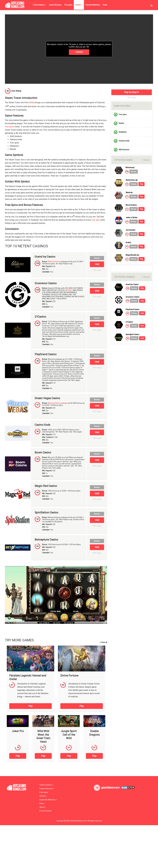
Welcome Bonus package (58, 403)
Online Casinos (39, 5)
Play (31, 706)
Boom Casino (43, 453)
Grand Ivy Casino (45, 257)
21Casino (40, 317)
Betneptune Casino (46, 540)
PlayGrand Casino (46, 354)
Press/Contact (45, 811)
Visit (97, 264)
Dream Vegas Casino (47, 398)
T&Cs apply (97, 270)
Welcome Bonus (54, 262)
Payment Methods (93, 5)
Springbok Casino (132, 334)
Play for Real (132, 92)
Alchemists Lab (132, 180)
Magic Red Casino (46, 486)
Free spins (68, 5)
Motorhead (130, 168)
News (105, 5)
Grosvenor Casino (46, 283)
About (43, 807)
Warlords (129, 193)
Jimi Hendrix (130, 230)
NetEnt (32, 102)
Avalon (128, 243)
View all (103, 642)
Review (97, 258)
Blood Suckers (131, 205)
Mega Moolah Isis (132, 255)
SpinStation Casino (46, 513)
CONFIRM (79, 52)
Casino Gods (42, 425)
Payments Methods (48, 800)
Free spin (95, 220)
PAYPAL (68, 290)
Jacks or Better (132, 218)
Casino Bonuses (55, 5)
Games (79, 5)
